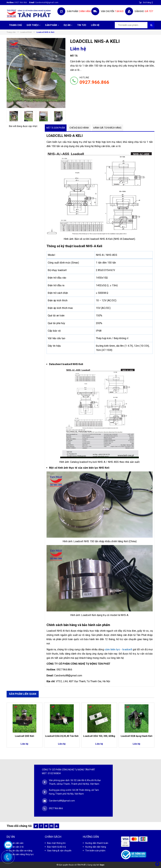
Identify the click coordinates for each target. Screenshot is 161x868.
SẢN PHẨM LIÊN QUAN (23, 694)
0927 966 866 (21, 3)
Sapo (102, 865)
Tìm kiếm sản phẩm (95, 851)
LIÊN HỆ (95, 25)
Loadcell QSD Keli (25, 736)
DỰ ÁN (68, 25)
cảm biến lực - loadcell (119, 649)
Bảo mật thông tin (56, 843)
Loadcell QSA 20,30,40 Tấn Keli (62, 736)
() (148, 3)
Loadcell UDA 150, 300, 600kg (99, 736)
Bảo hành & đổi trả (57, 847)
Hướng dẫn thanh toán (97, 843)
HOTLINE (94, 81)
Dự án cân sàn (16, 843)
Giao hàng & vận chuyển (59, 851)
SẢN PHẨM (52, 25)
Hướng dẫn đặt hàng (96, 847)
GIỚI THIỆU (33, 25)
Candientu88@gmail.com (62, 801)
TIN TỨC (82, 25)
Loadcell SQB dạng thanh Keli (137, 736)
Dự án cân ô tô (16, 847)
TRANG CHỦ (15, 25)
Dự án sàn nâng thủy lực (21, 854)
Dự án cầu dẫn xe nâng (21, 851)
